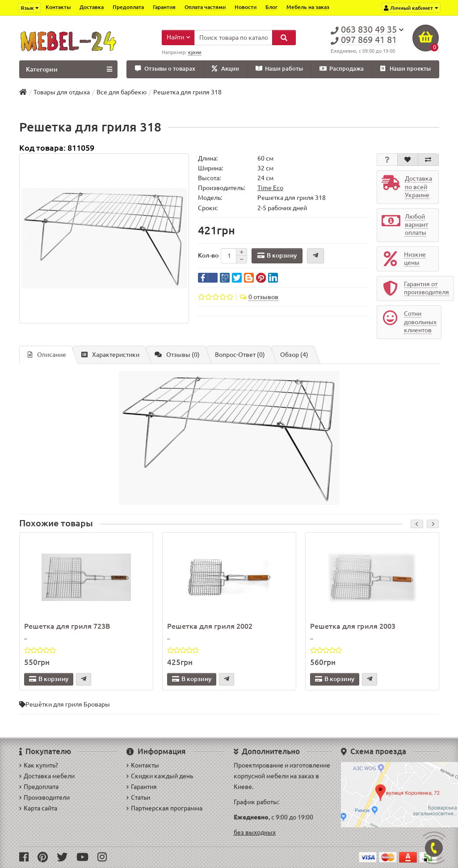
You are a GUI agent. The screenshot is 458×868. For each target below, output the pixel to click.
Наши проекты (405, 69)
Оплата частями (205, 7)
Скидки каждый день (160, 776)
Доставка (92, 7)
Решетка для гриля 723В (67, 626)
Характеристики (110, 355)
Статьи (138, 797)
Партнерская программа (164, 808)
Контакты (58, 7)
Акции (225, 69)
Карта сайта (38, 808)
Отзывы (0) (177, 355)
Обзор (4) (294, 355)
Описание (47, 355)
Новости (246, 7)
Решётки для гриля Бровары (68, 704)
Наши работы (279, 69)
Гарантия (164, 7)
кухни (195, 52)
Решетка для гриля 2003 (353, 626)
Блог (271, 7)
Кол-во (208, 255)
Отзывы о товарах (165, 69)
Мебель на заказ (308, 7)
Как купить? (39, 765)
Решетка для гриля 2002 (210, 626)
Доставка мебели (47, 776)
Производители (44, 797)
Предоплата (128, 7)
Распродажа (342, 69)
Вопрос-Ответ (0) (240, 355)
